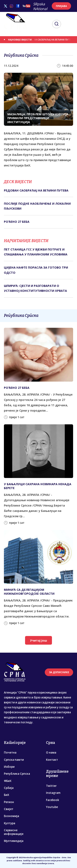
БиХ (6, 795)
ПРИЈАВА (61, 6)
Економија (11, 816)
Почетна (10, 753)
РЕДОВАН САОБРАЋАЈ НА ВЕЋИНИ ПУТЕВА (53, 40)
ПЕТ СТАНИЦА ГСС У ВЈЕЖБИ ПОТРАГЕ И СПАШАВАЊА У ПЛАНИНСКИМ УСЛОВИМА (36, 252)
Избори (9, 767)
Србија (9, 788)
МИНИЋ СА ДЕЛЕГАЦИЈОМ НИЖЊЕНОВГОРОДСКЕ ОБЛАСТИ (29, 592)
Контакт (52, 760)
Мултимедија (14, 841)
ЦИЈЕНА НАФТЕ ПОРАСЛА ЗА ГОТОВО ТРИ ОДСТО (36, 270)
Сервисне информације (14, 832)
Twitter (51, 786)
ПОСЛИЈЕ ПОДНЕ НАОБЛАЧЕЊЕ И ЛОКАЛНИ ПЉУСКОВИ (37, 206)
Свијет (9, 809)
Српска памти (14, 760)
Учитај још (38, 640)
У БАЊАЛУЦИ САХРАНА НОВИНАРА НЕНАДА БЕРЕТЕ (38, 486)
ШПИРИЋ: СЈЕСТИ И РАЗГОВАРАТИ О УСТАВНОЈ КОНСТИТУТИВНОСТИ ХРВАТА (35, 288)
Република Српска (17, 774)
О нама (51, 753)
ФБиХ (8, 781)
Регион (9, 802)
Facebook (53, 800)
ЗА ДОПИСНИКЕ (59, 672)
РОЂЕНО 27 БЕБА (17, 222)
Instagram (53, 793)
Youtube (52, 807)
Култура (10, 823)
